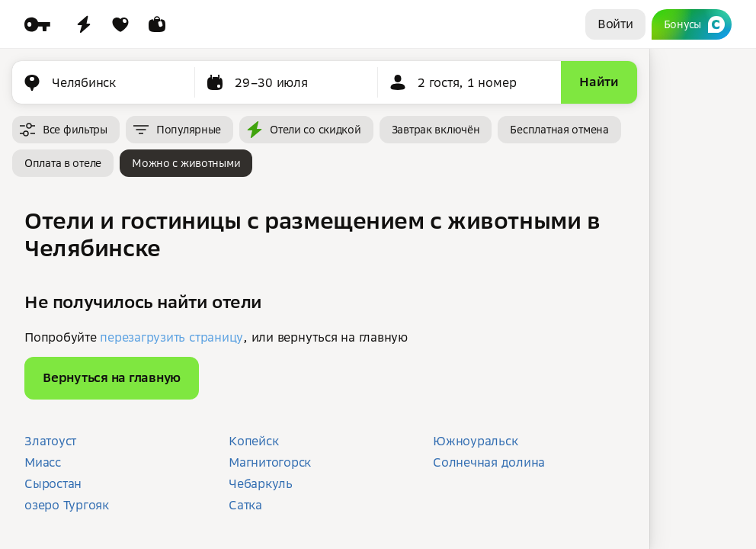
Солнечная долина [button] (489, 462)
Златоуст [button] (50, 441)
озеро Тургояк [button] (67, 505)
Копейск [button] (253, 441)
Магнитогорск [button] (270, 462)
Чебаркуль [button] (261, 483)
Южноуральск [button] (475, 441)
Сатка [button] (245, 505)
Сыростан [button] (53, 483)
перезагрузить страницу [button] (171, 337)
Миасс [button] (43, 462)
